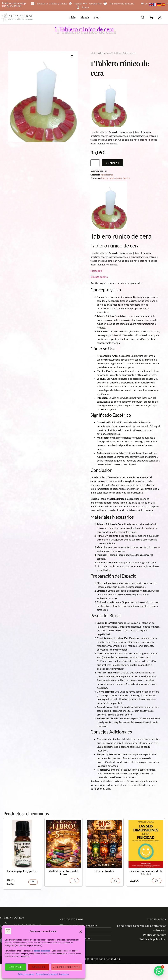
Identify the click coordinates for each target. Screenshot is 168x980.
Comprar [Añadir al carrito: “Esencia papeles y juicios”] (33, 882)
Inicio (72, 17)
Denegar (39, 967)
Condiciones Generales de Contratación (142, 926)
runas (111, 178)
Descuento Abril (105, 871)
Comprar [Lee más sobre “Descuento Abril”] (115, 881)
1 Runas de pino (99, 277)
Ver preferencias (67, 967)
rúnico (118, 178)
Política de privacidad (153, 939)
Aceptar (16, 967)
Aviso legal (160, 930)
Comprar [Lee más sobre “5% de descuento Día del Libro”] (74, 881)
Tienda (85, 17)
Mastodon (96, 271)
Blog (97, 17)
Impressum (64, 974)
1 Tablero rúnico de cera (84, 29)
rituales (104, 178)
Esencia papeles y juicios (22, 871)
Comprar (113, 163)
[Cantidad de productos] (95, 163)
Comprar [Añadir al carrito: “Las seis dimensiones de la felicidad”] (157, 881)
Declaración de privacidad (47, 974)
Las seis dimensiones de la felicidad (146, 873)
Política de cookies (26, 974)
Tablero (126, 178)
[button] (81, 932)
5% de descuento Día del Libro (63, 873)
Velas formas (104, 53)
